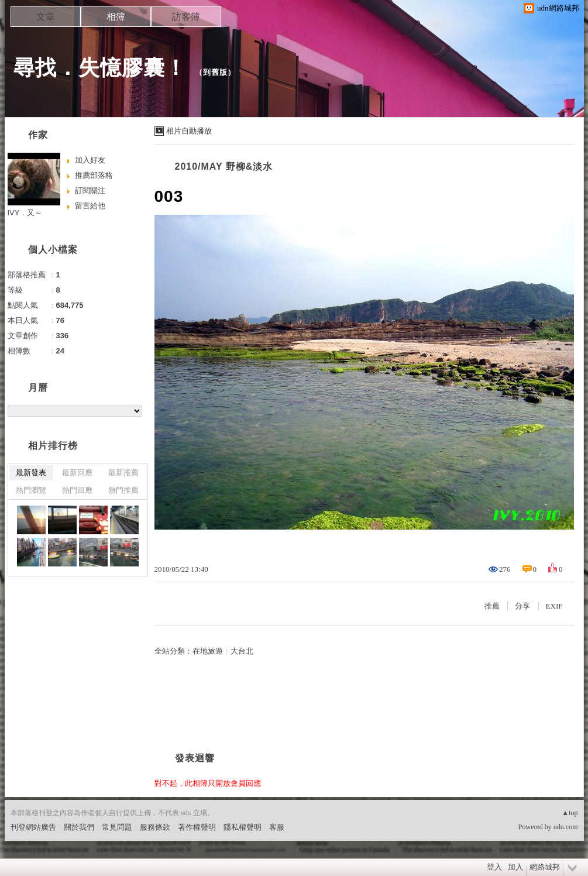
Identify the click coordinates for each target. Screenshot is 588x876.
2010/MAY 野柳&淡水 (224, 166)
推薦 (492, 606)
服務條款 (155, 827)
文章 (46, 17)
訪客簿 (186, 17)
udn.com (566, 827)
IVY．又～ (25, 213)
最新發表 (31, 473)
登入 (494, 867)
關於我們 (79, 827)
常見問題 (117, 827)
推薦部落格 (94, 175)
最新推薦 (123, 473)
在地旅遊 (208, 651)
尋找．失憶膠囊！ (100, 68)
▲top (570, 813)
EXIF (554, 606)
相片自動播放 (189, 131)
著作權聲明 (197, 827)
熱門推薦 (123, 490)
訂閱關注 (90, 190)
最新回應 (77, 473)
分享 (522, 606)
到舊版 (215, 72)
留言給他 (90, 206)
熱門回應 (77, 490)
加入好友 (90, 160)
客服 (277, 827)
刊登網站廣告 (33, 827)
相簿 (116, 17)
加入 (515, 867)
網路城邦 (545, 867)
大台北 (242, 651)
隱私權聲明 (243, 827)
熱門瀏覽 (31, 490)
